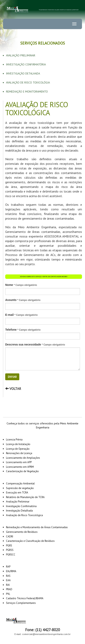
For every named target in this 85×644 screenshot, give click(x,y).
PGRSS (10, 550)
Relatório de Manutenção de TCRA (25, 497)
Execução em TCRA (17, 493)
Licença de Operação (18, 449)
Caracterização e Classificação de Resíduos (30, 541)
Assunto (23, 300)
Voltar (13, 389)
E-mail (21, 315)
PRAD (9, 589)
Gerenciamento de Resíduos (22, 532)
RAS (8, 576)
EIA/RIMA (11, 571)
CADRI (10, 536)
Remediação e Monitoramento (27, 92)
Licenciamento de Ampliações (23, 458)
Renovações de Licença (19, 453)
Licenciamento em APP (19, 462)
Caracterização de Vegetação (22, 471)
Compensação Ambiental (20, 484)
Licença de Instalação (18, 444)
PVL (8, 594)
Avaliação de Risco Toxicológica (24, 515)
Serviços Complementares (21, 603)
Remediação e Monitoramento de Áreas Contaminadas (37, 527)
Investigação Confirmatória (26, 64)
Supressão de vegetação (20, 488)
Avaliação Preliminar (21, 55)
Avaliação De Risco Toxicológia (28, 83)
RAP (8, 567)
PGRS (9, 546)
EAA (8, 580)
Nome (21, 285)
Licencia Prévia (14, 440)
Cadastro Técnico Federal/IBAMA (25, 598)
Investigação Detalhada (23, 73)
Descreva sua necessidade (35, 344)
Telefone (23, 330)
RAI (8, 585)
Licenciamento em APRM (20, 467)
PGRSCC (11, 555)
